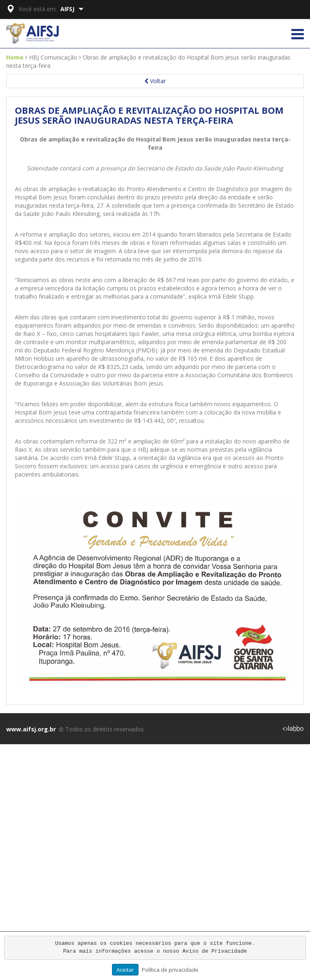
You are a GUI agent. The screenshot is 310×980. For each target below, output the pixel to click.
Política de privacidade (170, 970)
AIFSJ (72, 9)
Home (15, 57)
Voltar (155, 81)
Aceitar (125, 970)
